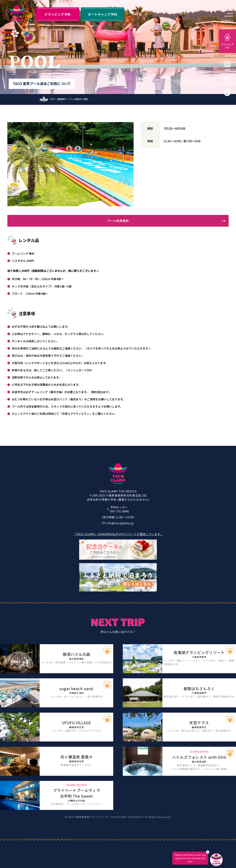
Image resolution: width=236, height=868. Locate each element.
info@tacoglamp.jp (120, 523)
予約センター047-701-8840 (120, 509)
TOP (52, 99)
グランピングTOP (227, 46)
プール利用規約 (118, 221)
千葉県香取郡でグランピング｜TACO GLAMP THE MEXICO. (109, 817)
